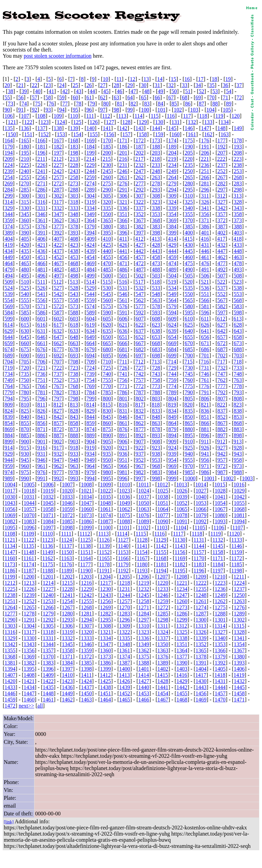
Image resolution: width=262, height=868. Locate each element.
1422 (48, 681)
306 (123, 196)
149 (238, 128)
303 (74, 196)
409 (90, 239)
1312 (182, 626)
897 (221, 435)
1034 (86, 497)
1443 (201, 687)
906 (123, 442)
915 (25, 448)
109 (58, 116)
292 (140, 190)
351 (123, 214)
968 (156, 466)
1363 (163, 650)
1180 (142, 564)
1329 (10, 638)
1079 (201, 515)
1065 (182, 509)
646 (41, 337)
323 (156, 202)
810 (25, 405)
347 (58, 214)
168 (74, 140)
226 (41, 165)
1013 (182, 485)
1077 (163, 515)
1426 (125, 681)
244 (90, 171)
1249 (220, 595)
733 (238, 368)
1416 (182, 675)
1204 (105, 577)
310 (189, 196)
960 (25, 466)
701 (205, 355)
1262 (220, 601)
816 (123, 405)
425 (107, 245)
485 (107, 269)
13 (146, 79)
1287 (201, 614)
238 (238, 165)
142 (123, 128)
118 (203, 116)
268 (238, 177)
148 (221, 128)
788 (156, 392)
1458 (239, 693)
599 (9, 319)
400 (189, 233)
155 (94, 134)
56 (21, 97)
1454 (163, 693)
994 (90, 478)
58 (48, 97)
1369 (29, 657)
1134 (10, 546)
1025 (163, 491)
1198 (237, 571)
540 (25, 294)
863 (156, 423)
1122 (29, 540)
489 (172, 269)
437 (58, 251)
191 (205, 147)
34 (198, 85)
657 (221, 337)
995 (107, 478)
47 (133, 91)
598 (238, 312)
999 (172, 478)
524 (9, 288)
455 (107, 257)
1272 (163, 607)
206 (205, 153)
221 (205, 159)
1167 (142, 558)
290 (107, 190)
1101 (124, 528)
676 (41, 349)
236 (205, 165)
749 (9, 380)
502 (140, 276)
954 (172, 460)
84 (160, 104)
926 (205, 448)
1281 (86, 614)
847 (140, 417)
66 (157, 97)
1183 (199, 564)
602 (58, 319)
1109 (29, 534)
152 (45, 134)
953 (156, 460)
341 (205, 208)
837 (221, 411)
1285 (163, 614)
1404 (201, 669)
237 (221, 165)
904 (90, 442)
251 (205, 171)
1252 (29, 601)
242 (58, 171)
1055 (239, 503)
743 (156, 374)
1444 (220, 687)
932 (58, 454)
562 (140, 300)
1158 (218, 552)
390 (25, 233)
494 (9, 276)
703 (238, 355)
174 (172, 140)
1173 (10, 564)
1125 (85, 540)
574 (90, 306)
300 (25, 196)
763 (238, 380)
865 (189, 423)
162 (208, 134)
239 (9, 171)
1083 (29, 521)
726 (123, 368)
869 (9, 429)
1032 (48, 497)
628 (238, 325)
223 (238, 159)
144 (156, 128)
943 (238, 454)
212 (58, 159)
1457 (220, 693)
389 (9, 233)
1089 (144, 521)
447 (221, 251)
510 (25, 282)
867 (221, 423)
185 (107, 147)
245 (107, 171)
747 (221, 374)
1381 (10, 663)
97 (103, 110)
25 (75, 85)
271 (41, 183)
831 (123, 411)
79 (92, 104)
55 (7, 97)
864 (172, 423)
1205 (125, 577)
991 (41, 478)
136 (25, 128)
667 (140, 343)
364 (90, 220)
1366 (220, 650)
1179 (123, 564)
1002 (228, 478)
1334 (105, 638)
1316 (10, 632)
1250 (239, 595)
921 (123, 448)
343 (238, 208)
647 (58, 337)
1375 (144, 657)
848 (156, 417)
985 (189, 472)
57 (34, 97)
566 (205, 300)
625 (189, 325)
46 (120, 91)
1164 (85, 558)
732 (221, 368)
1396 (48, 669)
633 (74, 331)
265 (189, 177)
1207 (163, 577)
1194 (161, 571)
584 (9, 312)
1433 (10, 687)
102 (178, 110)
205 (189, 153)
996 (123, 478)
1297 (144, 620)
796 (41, 399)
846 (123, 417)
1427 (144, 681)
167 (58, 140)
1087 (105, 521)
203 (156, 153)
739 (90, 374)
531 (123, 288)
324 (172, 202)
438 (74, 251)
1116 (159, 534)
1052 (182, 503)
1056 (10, 509)
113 (122, 116)
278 (156, 183)
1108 (10, 534)
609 (172, 319)
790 (189, 392)
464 (9, 263)
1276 (239, 607)
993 (74, 478)
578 (156, 306)
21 (21, 85)
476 (205, 263)
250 (189, 171)
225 (25, 165)
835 (189, 411)
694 (90, 355)
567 (221, 300)
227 (58, 165)
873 (74, 429)
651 (123, 337)
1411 (86, 675)
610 (189, 319)
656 (205, 337)
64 (130, 97)
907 (140, 442)
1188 (48, 571)
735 (25, 374)
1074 (105, 515)
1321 (105, 632)
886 (41, 435)
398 (156, 233)
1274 (201, 607)
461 (205, 257)
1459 (10, 700)
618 (74, 325)
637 (140, 331)
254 (9, 177)
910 (189, 442)
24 (62, 85)
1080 (220, 515)
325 (189, 202)
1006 (48, 485)
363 (74, 220)
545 (107, 294)
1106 (219, 528)
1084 (48, 521)
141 (107, 128)
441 (123, 251)
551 (205, 294)
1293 (67, 620)
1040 (201, 497)
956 (205, 460)
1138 (85, 546)
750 (25, 380)
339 (172, 208)
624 (172, 325)
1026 (182, 491)
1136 (48, 546)
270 (25, 183)
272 (58, 183)
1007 (67, 485)
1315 (239, 626)
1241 (67, 595)
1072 (67, 515)
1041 (220, 497)
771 (123, 386)
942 (221, 454)
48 (147, 91)
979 (90, 472)
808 (238, 399)
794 (9, 399)
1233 (163, 589)
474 (172, 263)
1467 (163, 700)
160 (176, 134)
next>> (27, 706)
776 (205, 386)
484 (90, 269)
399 (172, 233)
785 (107, 392)
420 (25, 245)
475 (189, 263)
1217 (105, 583)
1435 (48, 687)
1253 (48, 601)
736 (41, 374)
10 (105, 79)
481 (41, 269)
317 (58, 202)
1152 (104, 552)
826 (41, 411)
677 (58, 349)
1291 (29, 620)
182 (58, 147)
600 (25, 319)
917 (58, 448)
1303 (10, 626)
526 (41, 288)
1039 (182, 497)
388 (238, 226)
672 (221, 343)
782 (58, 392)
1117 (178, 534)
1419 (239, 675)
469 (90, 263)
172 (140, 140)
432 (221, 245)
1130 (180, 540)
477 (221, 263)
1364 (182, 650)
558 (74, 300)
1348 (125, 644)
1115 (141, 534)
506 (205, 276)
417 (221, 239)
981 (123, 472)
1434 (29, 687)
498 (74, 276)
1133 (237, 540)
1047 (86, 503)
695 (107, 355)
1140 (123, 546)
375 (25, 226)
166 (41, 140)
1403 (182, 669)
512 (58, 282)
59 (62, 97)
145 (172, 128)
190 (189, 147)
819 (172, 405)
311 (205, 196)
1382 (29, 663)
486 (123, 269)
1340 (220, 638)
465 (25, 263)
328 (238, 202)
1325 (182, 632)
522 (221, 282)
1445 (239, 687)
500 (107, 276)
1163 (67, 558)
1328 (239, 632)
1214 (48, 583)
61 (89, 97)
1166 (123, 558)
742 (140, 374)
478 (238, 263)
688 (238, 349)
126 (94, 122)
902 (58, 442)
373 (238, 220)
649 (90, 337)
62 (103, 97)
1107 (238, 528)
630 (25, 331)
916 (41, 448)
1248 (201, 595)
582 (221, 306)
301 (41, 196)
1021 (86, 491)
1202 (67, 577)
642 (221, 331)
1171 (218, 558)
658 (238, 337)
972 (221, 466)
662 (58, 343)
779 (9, 392)
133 (208, 122)
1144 (199, 546)
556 (41, 300)
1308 (105, 626)
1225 (10, 589)
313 (238, 196)
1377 (182, 657)
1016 (239, 485)
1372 (86, 657)
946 (41, 460)
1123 (48, 540)
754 (90, 380)
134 (224, 122)
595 (189, 312)
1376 (163, 657)
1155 (161, 552)
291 (123, 190)
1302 (239, 620)
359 (9, 220)
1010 (125, 485)
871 (41, 429)
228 (74, 165)
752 (58, 380)
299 (9, 196)
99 (130, 110)
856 (41, 423)
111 (90, 116)
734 (9, 374)
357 (221, 214)
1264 (10, 607)
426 (123, 245)
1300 (201, 620)
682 (140, 349)
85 (174, 104)
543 (74, 294)
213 (74, 159)
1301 (220, 620)
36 (225, 85)
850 (189, 417)
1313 (201, 626)
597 (221, 312)
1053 (201, 503)
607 (140, 319)
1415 (163, 675)
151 (28, 134)
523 (238, 282)
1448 (48, 693)
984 (172, 472)
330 (25, 208)
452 (58, 257)
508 (238, 276)
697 (140, 355)
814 (90, 405)
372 (221, 220)
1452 (125, 693)
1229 (86, 589)
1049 (125, 503)
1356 (29, 650)
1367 (239, 650)
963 (74, 466)
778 (238, 386)
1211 (239, 577)
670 (189, 343)
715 (189, 362)
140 (90, 128)
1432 (239, 681)
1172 (237, 558)
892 (140, 435)
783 (74, 392)
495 (25, 276)
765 (25, 386)
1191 (104, 571)
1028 (220, 491)
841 (41, 417)
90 (7, 110)
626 (205, 325)
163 (224, 134)
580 (189, 306)
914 (9, 448)
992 (58, 478)
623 (156, 325)
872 (58, 429)
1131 (199, 540)
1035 (105, 497)
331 (41, 208)
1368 (10, 657)
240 (25, 171)
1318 (48, 632)
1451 (105, 693)
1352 (201, 644)
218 (156, 159)
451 (41, 257)
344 (9, 214)
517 (140, 282)
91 (21, 110)
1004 (10, 485)
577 (140, 306)
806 (205, 399)
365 (107, 220)
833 (156, 411)
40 (38, 91)
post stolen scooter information (58, 56)
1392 (220, 663)
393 (74, 233)
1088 (125, 521)
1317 (29, 632)
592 (140, 312)
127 (110, 122)
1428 (163, 681)
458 (156, 257)
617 (58, 325)
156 (110, 134)
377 (58, 226)
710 (107, 362)
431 (205, 245)
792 (221, 392)
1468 (182, 700)
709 (90, 362)
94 (62, 110)
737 (58, 374)
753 (74, 380)
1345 (67, 644)
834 (172, 411)
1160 (10, 558)
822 (221, 405)
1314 (220, 626)
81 (120, 104)
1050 (144, 503)
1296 (125, 620)
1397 (67, 669)
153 (61, 134)
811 (41, 405)
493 (238, 269)
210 (25, 159)
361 (41, 220)
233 (156, 165)
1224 (239, 583)
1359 (86, 650)
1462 (67, 700)
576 (123, 306)
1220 (163, 583)
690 (25, 355)
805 (189, 399)
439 (90, 251)
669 (172, 343)
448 (238, 251)
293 (156, 190)
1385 (86, 663)
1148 (29, 552)
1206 (144, 577)
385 (189, 226)
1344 (48, 644)
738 (74, 374)
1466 (144, 700)
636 (123, 331)
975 (25, 472)
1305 (48, 626)
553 (238, 294)
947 (58, 460)
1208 (182, 577)
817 (140, 405)
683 (156, 349)
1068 (239, 509)
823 (238, 405)
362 (58, 220)
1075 (125, 515)
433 (238, 245)
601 (41, 319)
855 (25, 423)
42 (65, 91)
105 (227, 110)
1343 (29, 644)
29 (130, 85)
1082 (10, 521)
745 (189, 374)
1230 (105, 589)
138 (58, 128)
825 (25, 411)
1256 (105, 601)
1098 (67, 528)
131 (176, 122)
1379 (220, 657)
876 (123, 429)
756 (123, 380)
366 (123, 220)
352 (140, 214)
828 (74, 411)
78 (79, 104)
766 (41, 386)
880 (189, 429)
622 (140, 325)
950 (107, 460)
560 (107, 300)
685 (189, 349)
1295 (105, 620)
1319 (67, 632)
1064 (163, 509)
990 (25, 478)
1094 (239, 521)
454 (90, 257)
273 (74, 183)
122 (28, 122)
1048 (105, 503)
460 (189, 257)
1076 (144, 515)
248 (156, 171)
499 (90, 276)
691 (41, 355)
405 (25, 239)
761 (205, 380)
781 (41, 392)
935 (107, 454)
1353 (220, 644)
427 (140, 245)
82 (133, 104)
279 (172, 183)
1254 (67, 601)
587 (58, 312)
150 (12, 134)
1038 (163, 497)
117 (187, 116)
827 (58, 411)
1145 (218, 546)
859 (90, 423)
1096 (29, 528)
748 (238, 374)
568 (238, 300)
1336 (144, 638)
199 (90, 153)
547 (140, 294)
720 (25, 368)
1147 (10, 552)
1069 (10, 515)
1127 (123, 540)
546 (123, 294)
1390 (182, 663)
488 (156, 269)
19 (228, 79)
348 (74, 214)
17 (201, 79)
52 (201, 91)
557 (58, 300)
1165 (104, 558)
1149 (48, 552)
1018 (29, 491)
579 (172, 306)
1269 (105, 607)
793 (238, 392)
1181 (161, 564)
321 (123, 202)
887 (58, 435)
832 (140, 411)
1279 (48, 614)
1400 (125, 669)
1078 (182, 515)
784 (90, 392)
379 (90, 226)
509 (9, 282)
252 (221, 171)
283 (238, 183)
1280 (67, 614)
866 (205, 423)
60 (75, 97)
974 (9, 472)
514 (90, 282)
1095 (10, 528)
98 (116, 110)
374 (9, 226)
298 (238, 190)
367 (140, 220)
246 (123, 171)
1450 (86, 693)
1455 (182, 693)
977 (58, 472)
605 (107, 319)
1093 (220, 521)
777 (221, 386)
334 (90, 208)
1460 (29, 700)
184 (90, 147)
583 (238, 306)
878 (156, 429)
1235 (201, 589)
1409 (48, 675)
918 (74, 448)
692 (58, 355)
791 (205, 392)
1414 (144, 675)
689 (9, 355)
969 (172, 466)
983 (156, 472)
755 (107, 380)
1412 (105, 675)
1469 (201, 700)
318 (74, 202)
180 (25, 147)
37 (239, 85)
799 (90, 399)
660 (25, 343)
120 (236, 116)
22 (34, 85)
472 (140, 263)
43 (79, 91)
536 (205, 288)
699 (172, 355)
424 (90, 245)
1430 (201, 681)
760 (189, 380)
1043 (10, 503)
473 (156, 263)
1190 (85, 571)
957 (221, 460)
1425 (105, 681)
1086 (86, 521)
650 (107, 337)
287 (58, 190)
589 (90, 312)
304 (90, 196)
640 (189, 331)
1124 (67, 540)
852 (221, 417)
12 (133, 79)
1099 (86, 528)
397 (140, 233)
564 (172, 300)
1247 (182, 595)
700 (189, 355)
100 (145, 110)
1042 (239, 497)
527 (58, 288)
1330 (29, 638)
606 (123, 319)
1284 (144, 614)
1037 (144, 497)
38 (11, 91)
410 (107, 239)
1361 (125, 650)
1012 (163, 485)
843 (74, 417)
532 (140, 288)
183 (74, 147)
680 (107, 349)
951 (123, 460)
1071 (48, 515)
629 (9, 331)
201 (123, 153)
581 (205, 306)
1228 (67, 589)
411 (123, 239)
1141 (142, 546)
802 (140, 399)
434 (9, 251)
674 (9, 349)
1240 (48, 595)
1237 (239, 589)
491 (205, 269)
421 (41, 245)
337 (140, 208)
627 (221, 325)
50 (174, 91)
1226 (29, 589)
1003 (247, 478)
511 (41, 282)
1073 (86, 515)
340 (189, 208)
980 (107, 472)
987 (221, 472)
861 (123, 423)
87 (201, 104)
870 (25, 429)
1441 (163, 687)
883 (238, 429)
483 (74, 269)
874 (90, 429)
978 (74, 472)
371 (205, 220)
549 (172, 294)
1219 (144, 583)
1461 (48, 700)
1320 (86, 632)
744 (172, 374)
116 (171, 116)
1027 (201, 491)
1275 (220, 607)
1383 (48, 663)
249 (172, 171)
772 (140, 386)
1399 (105, 669)
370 (189, 220)
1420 (10, 681)
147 (205, 128)
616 (41, 325)
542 (58, 294)
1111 (66, 534)
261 (123, 177)
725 (107, 368)
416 (205, 239)
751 (41, 380)
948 (74, 460)
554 (9, 300)
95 (75, 110)
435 (25, 251)
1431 (220, 681)
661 (41, 343)
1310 (144, 626)
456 (123, 257)
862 (140, 423)
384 (172, 226)
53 (215, 91)
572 (58, 306)
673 (238, 343)
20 (7, 85)
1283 (125, 614)
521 (205, 282)
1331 (48, 638)
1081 (239, 515)
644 (9, 337)
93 (48, 110)
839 (9, 417)
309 (172, 196)
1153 (123, 552)
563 (156, 300)
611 (205, 319)
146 (189, 128)
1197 (218, 571)
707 (58, 362)
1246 (163, 595)
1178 (104, 564)
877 (140, 429)
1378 (201, 657)
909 (172, 442)
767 (58, 386)
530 (107, 288)
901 (41, 442)
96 (89, 110)
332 (58, 208)
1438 (105, 687)
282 (221, 183)
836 (205, 411)
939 (172, 454)
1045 (48, 503)
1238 (10, 595)
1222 (201, 583)
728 (156, 368)
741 (123, 374)
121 (12, 122)
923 (156, 448)
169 (90, 140)
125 (77, 122)
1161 (29, 558)
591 (123, 312)
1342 (10, 644)
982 (140, 472)
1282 (105, 614)
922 (140, 448)
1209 (201, 577)
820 (189, 405)
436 (41, 251)
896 (205, 435)
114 (138, 116)
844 (90, 417)
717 (221, 362)
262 (140, 177)
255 (25, 177)
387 (221, 226)
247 (140, 171)
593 (156, 312)
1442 (182, 687)
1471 (239, 700)
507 (221, 276)
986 (205, 472)
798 (74, 399)
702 (221, 355)
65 (144, 97)
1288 (220, 614)
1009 (105, 485)
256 (41, 177)
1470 (220, 700)
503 (156, 276)
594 (172, 312)
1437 (86, 687)
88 (215, 104)
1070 (29, 515)
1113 (104, 534)
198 (74, 153)
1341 (239, 638)
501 (123, 276)
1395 (29, 669)
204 (172, 153)
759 (172, 380)
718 (238, 362)
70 (212, 97)
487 (140, 269)
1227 (48, 589)
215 (107, 159)
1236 (220, 589)
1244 (125, 595)
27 (103, 85)
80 (106, 104)
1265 (29, 607)
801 (123, 399)
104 (210, 110)
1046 (67, 503)
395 (107, 233)
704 (9, 362)
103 (194, 110)
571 (41, 306)
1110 (48, 534)
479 (9, 269)
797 (58, 399)
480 (25, 269)
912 (221, 442)
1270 (125, 607)
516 (123, 282)
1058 (48, 509)
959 (9, 466)
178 (238, 140)
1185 (237, 564)
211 (41, 159)
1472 (10, 706)
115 (155, 116)
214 (90, 159)
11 (119, 79)
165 (25, 140)
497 (58, 276)
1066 (201, 509)
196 (41, 153)
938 (156, 454)
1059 (67, 509)
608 (156, 319)
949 (90, 460)
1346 (86, 644)
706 (41, 362)
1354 (239, 644)
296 (205, 190)
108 (41, 116)
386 (205, 226)
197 (58, 153)
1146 (237, 546)
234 (172, 165)
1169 (180, 558)
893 (156, 435)
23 (48, 85)
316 (41, 202)
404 (9, 239)
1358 (67, 650)
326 (205, 202)
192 (221, 147)
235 (189, 165)
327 (221, 202)
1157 (199, 552)
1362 (144, 650)
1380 (239, 657)
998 (156, 478)
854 (9, 423)
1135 (29, 546)
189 (172, 147)
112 (106, 116)
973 (238, 466)
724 (90, 368)
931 (41, 454)
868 (238, 423)
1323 (144, 632)
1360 (105, 650)
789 (172, 392)
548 (156, 294)
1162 (48, 558)
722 (58, 368)
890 (107, 435)
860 (107, 423)
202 (140, 153)
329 (9, 208)
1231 (125, 589)
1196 (199, 571)
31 (157, 85)
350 (107, 214)
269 (9, 183)
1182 (180, 564)
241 (41, 171)
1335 (125, 638)
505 (189, 276)
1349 (144, 644)
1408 (29, 675)
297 (221, 190)
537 (221, 288)
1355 (10, 650)
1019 (48, 491)
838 (238, 411)
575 (107, 306)
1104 (181, 528)
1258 (144, 601)
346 (41, 214)
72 (239, 97)
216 (123, 159)
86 (188, 104)
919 (90, 448)
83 (147, 104)
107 (25, 116)
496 (41, 276)
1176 (67, 564)
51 (188, 91)
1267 (67, 607)
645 (25, 337)
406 (41, 239)
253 (238, 171)
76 (52, 104)
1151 (85, 552)
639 (172, 331)
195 (25, 153)
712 (140, 362)
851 (205, 417)
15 (174, 79)
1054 (220, 503)
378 (74, 226)
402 (221, 233)
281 (205, 183)
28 (116, 85)
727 (140, 368)
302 (58, 196)
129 (143, 122)
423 (74, 245)
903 (74, 442)
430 (189, 245)
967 (140, 466)
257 (58, 177)
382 (140, 226)
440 (107, 251)
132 (192, 122)
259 (90, 177)
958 (238, 460)
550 (189, 294)
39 (24, 91)
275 (107, 183)
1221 (182, 583)
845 (107, 417)
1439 (125, 687)
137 (41, 128)
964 (90, 466)
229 (90, 165)
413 (156, 239)
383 (156, 226)
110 (74, 116)
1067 (220, 509)
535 (189, 288)
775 (189, 386)
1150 (67, 552)
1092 (201, 521)
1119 (216, 534)
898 (238, 435)
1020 (67, 491)
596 (205, 312)
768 (74, 386)
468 (74, 263)
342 (221, 208)
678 (74, 349)
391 (41, 233)
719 (9, 368)
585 (25, 312)
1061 (105, 509)
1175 (48, 564)
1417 (201, 675)
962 (58, 466)
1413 (125, 675)
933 (74, 454)
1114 (122, 534)
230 (107, 165)
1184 (218, 564)
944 (9, 460)
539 (9, 294)
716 (205, 362)
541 (41, 294)
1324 (163, 632)
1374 (125, 657)
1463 (86, 700)
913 (238, 442)
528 (74, 288)
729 (172, 368)
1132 (218, 540)
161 (192, 134)
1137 (67, 546)
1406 (239, 669)
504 (172, 276)
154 (77, 134)
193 (238, 147)
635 (107, 331)
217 (140, 159)
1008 (86, 485)
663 (74, 343)
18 (214, 79)
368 (156, 220)
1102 (143, 528)
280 (189, 183)
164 (9, 140)
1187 (29, 571)
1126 (104, 540)
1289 (239, 614)
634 (90, 331)
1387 (125, 663)
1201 (48, 577)
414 (172, 239)
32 (171, 85)
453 (74, 257)
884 (9, 435)
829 (90, 411)
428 (156, 245)
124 (61, 122)
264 (172, 177)
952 (140, 460)
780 (25, 392)
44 (92, 91)
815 (107, 405)
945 (25, 460)
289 (90, 190)
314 (9, 202)
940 (189, 454)
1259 (163, 601)
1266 (48, 607)
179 (9, 147)
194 (9, 153)
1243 (105, 595)
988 (238, 472)
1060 (86, 509)
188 (156, 147)
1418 (220, 675)
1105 (200, 528)
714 (172, 362)
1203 (86, 577)
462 (221, 257)
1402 (163, 669)
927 (221, 448)
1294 (86, 620)
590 (107, 312)
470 (107, 263)
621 (123, 325)
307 (140, 196)
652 (140, 337)
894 (172, 435)
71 (225, 97)
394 (90, 233)
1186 (10, 571)
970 (189, 466)
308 (156, 196)
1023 (125, 491)
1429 (182, 681)
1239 (29, 595)
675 (25, 349)
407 (58, 239)
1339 (201, 638)
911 (205, 442)
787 (140, 392)
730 (189, 368)
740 (107, 374)
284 (9, 190)
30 (144, 85)
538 (238, 288)
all (40, 706)
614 (9, 325)
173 (156, 140)
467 (58, 263)
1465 (125, 700)
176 (205, 140)
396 (123, 233)
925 (189, 448)
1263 (239, 601)
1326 (201, 632)
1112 (85, 534)
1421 (29, 681)
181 (41, 147)
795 (25, 399)
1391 (201, 663)
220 (189, 159)
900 (25, 442)
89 (229, 104)
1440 (144, 687)
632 (58, 331)
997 (140, 478)
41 (52, 91)
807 (221, 399)
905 (107, 442)
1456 (201, 693)
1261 (201, 601)
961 (41, 466)
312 (221, 196)
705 (25, 362)
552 (221, 294)
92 (34, 110)
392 (58, 233)
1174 (29, 564)
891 (123, 435)
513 (74, 282)
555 (25, 300)
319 (90, 202)
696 (123, 355)
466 (41, 263)
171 (123, 140)
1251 (10, 601)
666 (123, 343)
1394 (10, 669)
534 (172, 288)
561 (123, 300)
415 (189, 239)
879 (172, 429)
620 (107, 325)
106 (9, 116)
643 (238, 331)
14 (160, 79)
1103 (162, 528)
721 (41, 368)
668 (156, 343)
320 (107, 202)
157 (127, 134)
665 (107, 343)
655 (189, 337)
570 (25, 306)
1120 (234, 534)
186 (123, 147)
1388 (144, 663)
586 (41, 312)
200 (107, 153)
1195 (180, 571)
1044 (29, 503)
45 (106, 91)
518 (156, 282)
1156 (180, 552)
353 (156, 214)
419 (9, 245)
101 (161, 110)
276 (123, 183)
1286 (182, 614)
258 (74, 177)
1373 (105, 657)
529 (90, 288)
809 (9, 405)
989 (9, 478)
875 (107, 429)
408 (74, 239)
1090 (163, 521)
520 (189, 282)
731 (205, 368)
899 (9, 442)
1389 (163, 663)
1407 (10, 675)
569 (9, 306)
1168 (161, 558)
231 (123, 165)
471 (123, 263)
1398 (86, 669)
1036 (125, 497)
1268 (86, 607)
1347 (105, 644)
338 (156, 208)
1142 (161, 546)
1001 (209, 478)
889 (90, 435)
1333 (86, 638)
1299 (182, 620)
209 (9, 159)
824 (9, 411)
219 (172, 159)
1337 (163, 638)
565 (189, 300)
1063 (144, 509)
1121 (10, 540)
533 (156, 288)
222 (221, 159)
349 (90, 214)
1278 (29, 614)
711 (123, 362)
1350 (163, 644)
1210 (220, 577)
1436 (67, 687)
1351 (182, 644)
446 (205, 251)
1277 (10, 614)
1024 (144, 491)
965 (107, 466)
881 (205, 429)
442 (140, 251)
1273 (182, 607)
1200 (29, 577)
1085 (67, 521)
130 (159, 122)
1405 (220, 669)
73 (11, 104)
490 (189, 269)
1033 (67, 497)
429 (172, 245)
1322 (125, 632)
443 (156, 251)
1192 (123, 571)
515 (107, 282)
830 (107, 411)
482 (58, 269)
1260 (182, 601)
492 (221, 269)
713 (156, 362)
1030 (10, 497)
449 (9, 257)
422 (58, 245)
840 (25, 417)
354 (172, 214)
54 (229, 91)
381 (123, 226)
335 (107, 208)
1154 (142, 552)
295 (189, 190)
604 (90, 319)
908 (156, 442)
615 (25, 325)
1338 (182, 638)
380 (107, 226)
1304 (29, 626)
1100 (105, 528)
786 (123, 392)
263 (156, 177)
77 (65, 104)
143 (140, 128)
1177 (85, 564)
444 (172, 251)
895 (189, 435)
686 (205, 349)
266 (205, 177)
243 (74, 171)
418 (238, 239)
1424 (86, 681)
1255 (86, 601)
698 (156, 355)
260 (107, 177)
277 (140, 183)
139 (74, 128)
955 (189, 460)
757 (140, 380)
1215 (67, 583)
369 (172, 220)
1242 (86, 595)
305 (107, 196)
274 (90, 183)
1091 (182, 521)
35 (212, 85)
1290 (10, 620)
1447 (29, 693)
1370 (48, 657)
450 (25, 257)
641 (205, 331)
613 (238, 319)
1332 (67, 638)
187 (140, 147)
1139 (104, 546)
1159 (237, 552)
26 (89, 85)
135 (9, 128)
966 (123, 466)
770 (107, 386)
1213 (29, 583)
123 (45, 122)
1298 (163, 620)
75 (38, 104)
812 (58, 405)
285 (25, 190)
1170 (199, 558)
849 (172, 417)
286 (41, 190)
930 (25, 454)
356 (205, 214)
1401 (144, 669)
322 (140, 202)
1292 (48, 620)
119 (219, 116)
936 (123, 454)
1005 (29, 485)
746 (205, 374)
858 (74, 423)
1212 (10, 583)
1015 (220, 485)
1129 (161, 540)
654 (172, 337)
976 (41, 472)
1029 (239, 491)
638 (156, 331)
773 (156, 386)
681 (123, 349)
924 (172, 448)
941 (205, 454)
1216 (86, 583)
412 (140, 239)
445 (189, 251)
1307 (86, 626)
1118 (197, 534)
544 (90, 294)
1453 (144, 693)
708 (74, 362)
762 (221, 380)
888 (74, 435)
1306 (67, 626)
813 (74, 405)
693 (74, 355)
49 (160, 91)
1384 (67, 663)
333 (74, 208)
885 (25, 435)
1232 (144, 589)
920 (107, 448)
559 (90, 300)
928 (238, 448)
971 (205, 466)
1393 (239, 663)
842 (58, 417)
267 (221, 177)
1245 (144, 595)
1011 (143, 485)
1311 (163, 626)
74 (24, 104)
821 (205, 405)
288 (74, 190)
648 (74, 337)
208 (238, 153)
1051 (163, 503)
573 (74, 306)
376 (41, 226)
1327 (220, 632)
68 (185, 97)
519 (172, 282)
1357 (48, 650)
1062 (125, 509)
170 (107, 140)
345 (25, 214)
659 (9, 343)
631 (41, 331)
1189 (67, 571)
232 (140, 165)
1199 (10, 577)
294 (172, 190)
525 (25, 288)
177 (221, 140)
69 (198, 97)
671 (205, 343)
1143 (180, 546)
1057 (29, 509)
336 (123, 208)
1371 (67, 657)
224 (9, 165)
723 (74, 368)
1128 (142, 540)
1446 (10, 693)
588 (74, 312)
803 (156, 399)
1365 (201, 650)
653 (156, 337)
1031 (29, 497)
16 (187, 79)
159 (159, 134)
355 (189, 214)
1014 (201, 485)
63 (116, 97)
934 (90, 454)
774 (172, 386)
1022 (105, 491)
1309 (125, 626)
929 (9, 454)
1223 (220, 583)
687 (221, 349)
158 (143, 134)
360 (25, 220)
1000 (190, 478)
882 (221, 429)
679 (90, 349)
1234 (182, 589)
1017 (10, 491)
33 (185, 85)
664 (90, 343)
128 (127, 122)
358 (238, 214)
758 (156, 380)
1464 (105, 700)
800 (107, 399)
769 (90, 386)
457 (140, 257)
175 (189, 140)
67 (171, 97)
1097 (48, 528)
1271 (144, 607)
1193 (142, 571)
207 (221, 153)
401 (205, 233)
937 (140, 454)
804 (172, 399)
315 (25, 202)
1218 (125, 583)
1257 (125, 601)
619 (90, 325)
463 (238, 257)
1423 (67, 681)
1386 (105, 663)
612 (221, 319)
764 (9, 386)
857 (58, 423)
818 (156, 405)
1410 (67, 675)
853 (238, 417)
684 (172, 349)
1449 (67, 693)
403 (238, 233)
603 (74, 319)
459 (172, 257)
